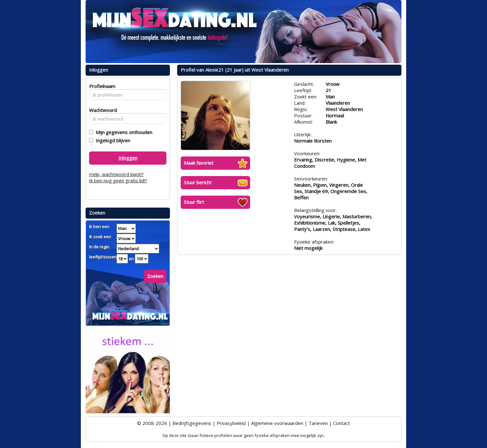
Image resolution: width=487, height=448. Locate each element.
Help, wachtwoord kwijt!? (116, 174)
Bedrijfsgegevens (192, 423)
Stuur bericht (198, 182)
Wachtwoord (101, 110)
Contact (342, 423)
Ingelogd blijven (112, 140)
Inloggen (128, 158)
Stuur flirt (194, 202)
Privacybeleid (231, 423)
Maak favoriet (199, 163)
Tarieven (318, 423)
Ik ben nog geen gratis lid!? (118, 180)
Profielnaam (101, 86)
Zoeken (155, 276)
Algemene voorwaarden (277, 423)
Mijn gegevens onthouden (123, 132)
